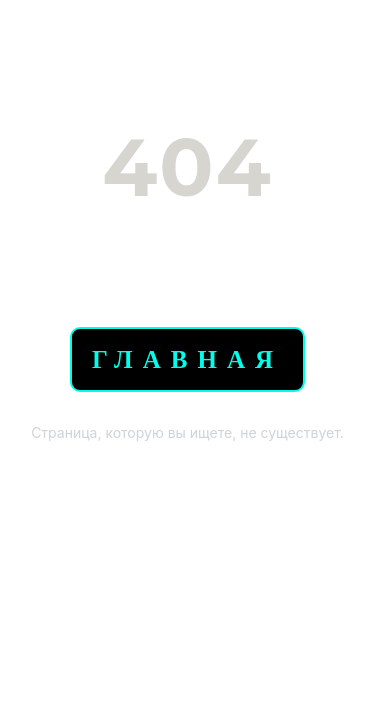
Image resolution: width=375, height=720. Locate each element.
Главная (187, 359)
